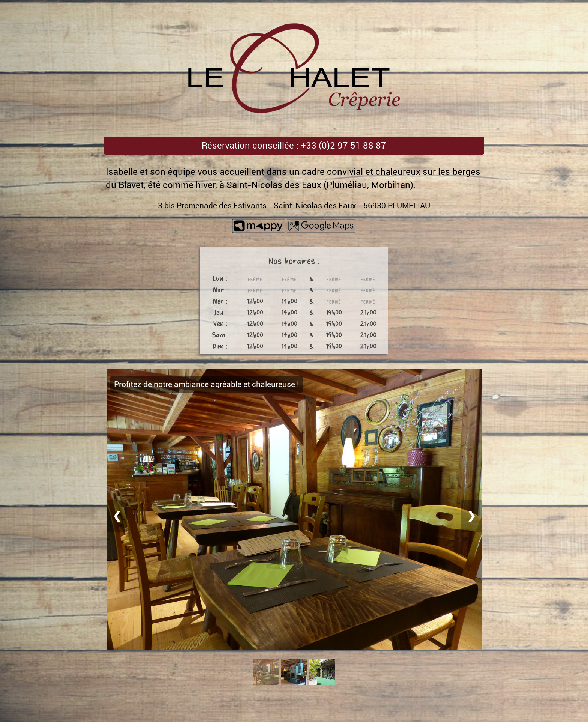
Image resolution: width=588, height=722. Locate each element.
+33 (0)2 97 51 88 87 (343, 146)
